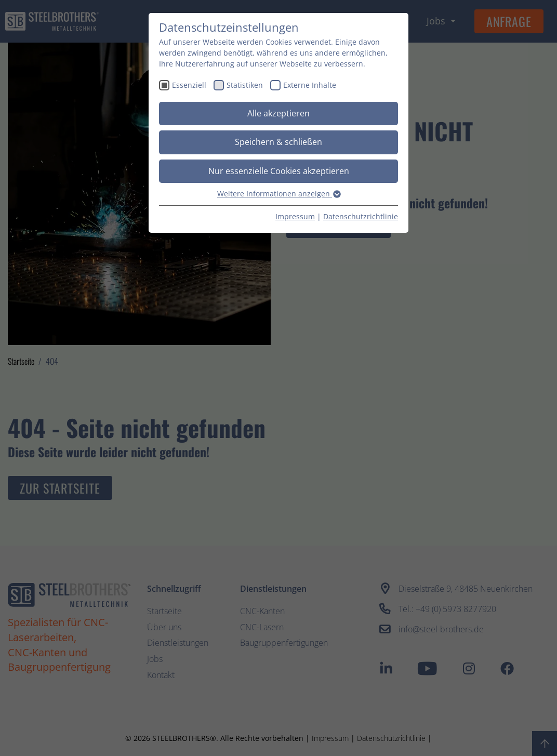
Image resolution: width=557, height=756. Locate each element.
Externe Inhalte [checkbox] (310, 85)
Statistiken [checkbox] (245, 85)
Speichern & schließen (278, 142)
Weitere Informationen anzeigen (278, 194)
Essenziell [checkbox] (189, 85)
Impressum (295, 216)
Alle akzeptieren (278, 113)
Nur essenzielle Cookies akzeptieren (279, 171)
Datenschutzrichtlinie (361, 216)
